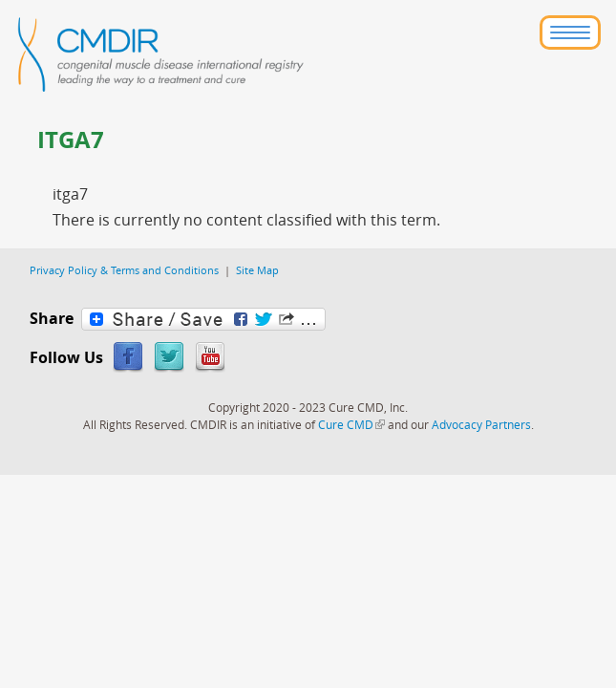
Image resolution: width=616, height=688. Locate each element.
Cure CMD (351, 424)
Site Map (257, 270)
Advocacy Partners (481, 424)
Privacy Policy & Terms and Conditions (124, 270)
